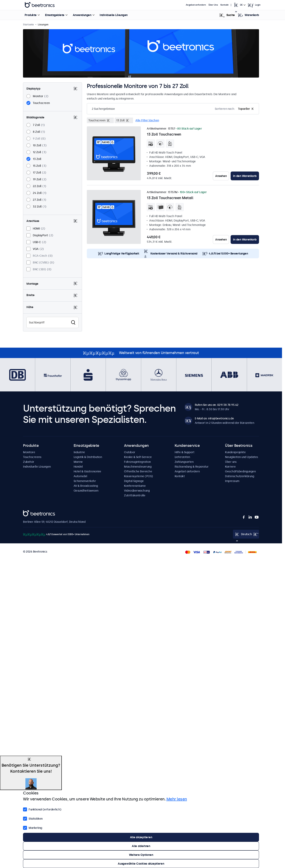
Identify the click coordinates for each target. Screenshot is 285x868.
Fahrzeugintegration (137, 462)
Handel (78, 467)
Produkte (31, 15)
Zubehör (29, 462)
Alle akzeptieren (141, 837)
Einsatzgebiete (55, 15)
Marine (78, 462)
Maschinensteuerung (138, 467)
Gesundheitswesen (86, 491)
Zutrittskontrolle (135, 495)
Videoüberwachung (137, 491)
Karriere (230, 467)
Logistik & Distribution (88, 457)
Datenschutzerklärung (239, 476)
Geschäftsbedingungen (240, 471)
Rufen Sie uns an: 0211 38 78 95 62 (217, 405)
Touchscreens (32, 457)
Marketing (33, 827)
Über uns (231, 462)
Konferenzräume (135, 486)
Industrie (79, 452)
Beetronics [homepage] (40, 5)
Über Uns (213, 5)
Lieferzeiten (182, 457)
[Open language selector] (239, 5)
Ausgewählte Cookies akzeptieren (141, 864)
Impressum (232, 481)
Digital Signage (134, 481)
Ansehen (221, 176)
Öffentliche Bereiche (138, 471)
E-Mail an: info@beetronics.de (214, 418)
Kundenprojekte (235, 452)
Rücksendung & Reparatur (192, 467)
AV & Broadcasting (86, 486)
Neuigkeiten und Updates (241, 457)
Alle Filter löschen (147, 120)
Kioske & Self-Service (138, 457)
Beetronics (30, 513)
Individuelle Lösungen (114, 15)
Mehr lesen (177, 799)
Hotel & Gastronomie (87, 471)
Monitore (29, 452)
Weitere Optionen (141, 855)
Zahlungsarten (184, 462)
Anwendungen (82, 15)
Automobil (80, 476)
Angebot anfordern (196, 5)
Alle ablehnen (141, 846)
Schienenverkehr (85, 481)
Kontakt (224, 5)
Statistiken (33, 818)
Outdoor (130, 452)
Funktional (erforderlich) (42, 809)
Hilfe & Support (184, 452)
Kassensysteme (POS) (138, 476)
